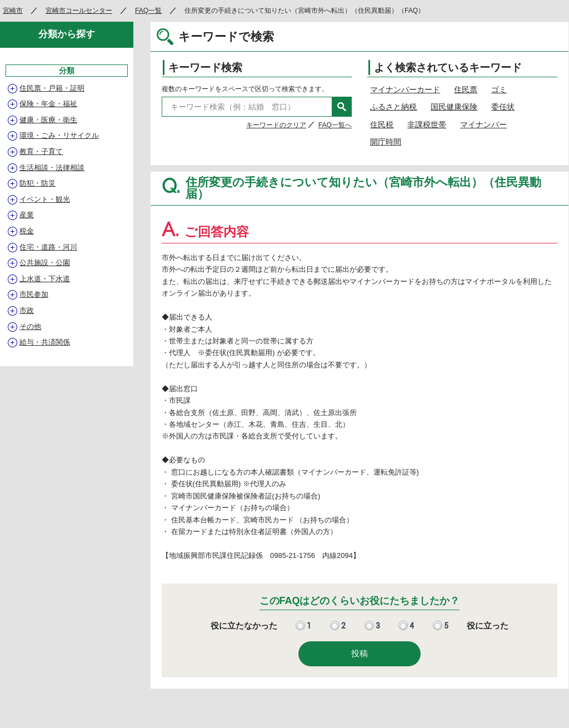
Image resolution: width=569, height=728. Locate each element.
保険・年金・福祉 (48, 104)
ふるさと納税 (393, 107)
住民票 (466, 89)
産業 (27, 215)
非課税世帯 (427, 124)
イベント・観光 (45, 199)
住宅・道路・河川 (48, 247)
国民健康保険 (454, 107)
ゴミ (499, 89)
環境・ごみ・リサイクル (59, 135)
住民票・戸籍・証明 (52, 88)
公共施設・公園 (45, 263)
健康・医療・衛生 (48, 120)
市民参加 (34, 294)
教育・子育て (41, 151)
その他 (30, 326)
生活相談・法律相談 (52, 168)
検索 (342, 107)
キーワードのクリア (276, 125)
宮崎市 (13, 11)
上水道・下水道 (45, 279)
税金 (27, 231)
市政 (27, 310)
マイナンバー (483, 124)
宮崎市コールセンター (79, 11)
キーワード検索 (205, 68)
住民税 (382, 124)
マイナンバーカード (405, 89)
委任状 (503, 107)
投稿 (360, 653)
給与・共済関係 (45, 342)
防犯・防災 (38, 183)
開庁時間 (386, 142)
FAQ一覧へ (335, 125)
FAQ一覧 (148, 11)
